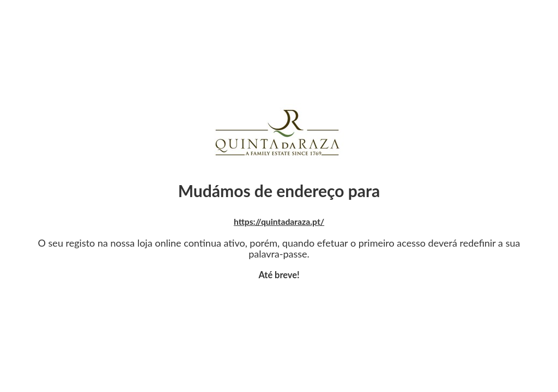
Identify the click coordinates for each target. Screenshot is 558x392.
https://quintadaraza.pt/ (279, 221)
